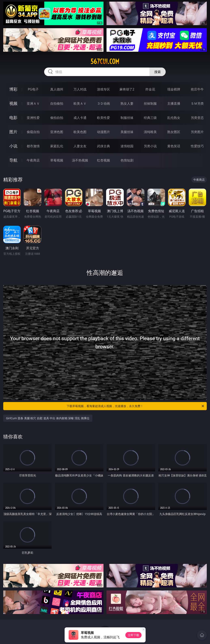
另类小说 (150, 146)
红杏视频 (103, 160)
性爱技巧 (197, 146)
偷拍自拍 (57, 118)
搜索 (158, 72)
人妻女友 (80, 146)
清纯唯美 (150, 132)
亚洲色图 (57, 132)
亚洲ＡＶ (33, 103)
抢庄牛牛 (197, 89)
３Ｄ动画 (103, 103)
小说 (13, 146)
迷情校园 (127, 146)
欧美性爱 (103, 118)
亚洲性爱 (33, 118)
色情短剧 (127, 160)
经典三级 (150, 118)
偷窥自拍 (33, 132)
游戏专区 (103, 89)
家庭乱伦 (57, 146)
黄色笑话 (174, 146)
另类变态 (197, 118)
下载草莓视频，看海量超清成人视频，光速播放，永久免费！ (136, 406)
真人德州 (57, 89)
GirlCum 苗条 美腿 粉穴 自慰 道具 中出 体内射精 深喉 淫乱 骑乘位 (48, 418)
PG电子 (33, 89)
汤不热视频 (80, 160)
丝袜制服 (150, 103)
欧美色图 (80, 132)
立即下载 (133, 635)
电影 (13, 118)
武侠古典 (103, 146)
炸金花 (150, 89)
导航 (13, 160)
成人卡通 (80, 118)
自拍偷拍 (57, 103)
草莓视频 (57, 160)
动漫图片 (103, 132)
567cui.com (105, 61)
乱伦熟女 (174, 118)
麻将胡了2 (127, 89)
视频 (13, 103)
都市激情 (33, 146)
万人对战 (80, 89)
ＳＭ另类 (197, 103)
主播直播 (174, 103)
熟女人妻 (127, 103)
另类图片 (197, 132)
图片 (13, 132)
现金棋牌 (174, 89)
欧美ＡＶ (80, 103)
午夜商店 (33, 160)
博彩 (13, 89)
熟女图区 (174, 132)
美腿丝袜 (127, 132)
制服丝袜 (127, 118)
